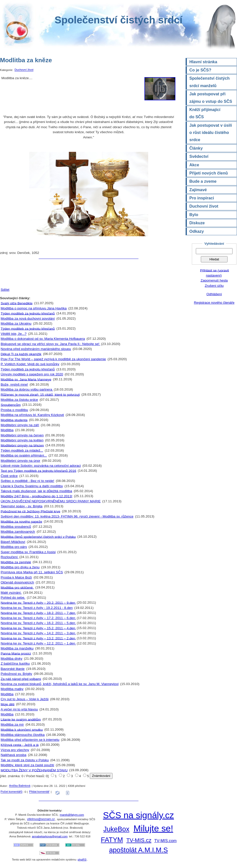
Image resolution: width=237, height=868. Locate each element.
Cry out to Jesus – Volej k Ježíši (25, 699)
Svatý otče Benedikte (17, 303)
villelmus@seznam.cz (41, 819)
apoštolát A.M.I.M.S (138, 850)
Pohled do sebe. (13, 598)
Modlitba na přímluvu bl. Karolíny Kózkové (32, 415)
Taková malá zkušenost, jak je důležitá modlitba (36, 491)
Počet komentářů (11, 792)
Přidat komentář (39, 792)
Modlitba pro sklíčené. (17, 587)
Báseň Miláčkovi (13, 542)
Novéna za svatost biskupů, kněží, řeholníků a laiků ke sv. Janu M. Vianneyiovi (60, 684)
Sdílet (5, 290)
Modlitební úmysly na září (20, 425)
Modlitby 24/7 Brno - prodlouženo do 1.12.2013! (37, 496)
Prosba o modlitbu (14, 410)
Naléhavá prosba (14, 755)
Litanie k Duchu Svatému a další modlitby (32, 486)
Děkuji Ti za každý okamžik (21, 354)
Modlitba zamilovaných (18, 532)
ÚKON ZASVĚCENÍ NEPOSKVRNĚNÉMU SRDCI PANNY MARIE (51, 501)
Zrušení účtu (214, 286)
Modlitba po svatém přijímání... (24, 455)
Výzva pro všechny (15, 750)
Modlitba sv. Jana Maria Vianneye (26, 379)
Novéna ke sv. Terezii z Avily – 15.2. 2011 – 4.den (38, 628)
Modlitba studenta (14, 420)
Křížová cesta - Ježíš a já (20, 745)
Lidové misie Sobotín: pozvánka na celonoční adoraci (41, 466)
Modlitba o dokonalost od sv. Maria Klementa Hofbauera (43, 339)
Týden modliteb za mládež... (22, 450)
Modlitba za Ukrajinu (16, 323)
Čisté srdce (9, 476)
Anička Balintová (20, 786)
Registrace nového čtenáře (214, 303)
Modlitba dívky (12, 659)
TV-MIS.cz (139, 840)
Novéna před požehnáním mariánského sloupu (36, 349)
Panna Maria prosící (16, 653)
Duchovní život (24, 70)
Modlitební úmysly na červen (22, 435)
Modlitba (7, 430)
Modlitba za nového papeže (21, 521)
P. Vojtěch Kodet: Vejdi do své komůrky (30, 364)
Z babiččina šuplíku (15, 664)
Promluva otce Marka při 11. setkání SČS (32, 572)
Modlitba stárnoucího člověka (23, 735)
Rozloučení (10, 557)
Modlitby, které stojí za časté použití (27, 765)
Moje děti (8, 704)
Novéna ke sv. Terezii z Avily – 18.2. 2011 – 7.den (38, 613)
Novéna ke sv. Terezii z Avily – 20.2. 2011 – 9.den (38, 603)
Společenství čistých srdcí (118, 20)
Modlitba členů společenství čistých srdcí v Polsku (38, 537)
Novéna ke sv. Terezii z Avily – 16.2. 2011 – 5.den (38, 623)
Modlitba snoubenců (16, 527)
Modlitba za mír (12, 724)
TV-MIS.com (165, 841)
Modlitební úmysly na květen (22, 440)
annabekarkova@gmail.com (50, 836)
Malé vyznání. (11, 593)
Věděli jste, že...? (14, 334)
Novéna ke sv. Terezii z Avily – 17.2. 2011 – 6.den (38, 618)
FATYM (112, 840)
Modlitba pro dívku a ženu (20, 567)
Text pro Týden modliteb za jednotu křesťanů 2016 (39, 471)
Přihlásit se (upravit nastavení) (215, 273)
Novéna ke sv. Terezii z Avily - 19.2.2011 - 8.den (37, 608)
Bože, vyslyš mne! (14, 384)
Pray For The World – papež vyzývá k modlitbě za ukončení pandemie (53, 359)
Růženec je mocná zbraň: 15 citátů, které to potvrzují (40, 394)
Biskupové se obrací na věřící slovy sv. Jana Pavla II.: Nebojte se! (51, 344)
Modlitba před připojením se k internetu (30, 740)
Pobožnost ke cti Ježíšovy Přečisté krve (31, 511)
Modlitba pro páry (14, 547)
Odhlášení (214, 294)
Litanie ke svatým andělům (21, 719)
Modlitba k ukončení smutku (22, 729)
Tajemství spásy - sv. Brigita (22, 506)
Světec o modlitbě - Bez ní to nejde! (28, 481)
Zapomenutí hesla (214, 280)
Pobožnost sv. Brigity (16, 674)
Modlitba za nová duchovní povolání (28, 318)
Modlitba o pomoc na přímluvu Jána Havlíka (34, 308)
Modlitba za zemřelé (16, 562)
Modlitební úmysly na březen (22, 445)
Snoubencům (11, 405)
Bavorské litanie (13, 669)
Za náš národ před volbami (21, 679)
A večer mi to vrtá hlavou (19, 709)
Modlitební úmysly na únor (21, 461)
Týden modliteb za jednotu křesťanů (28, 313)
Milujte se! (153, 828)
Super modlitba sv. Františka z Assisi (28, 552)
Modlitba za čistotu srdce (19, 400)
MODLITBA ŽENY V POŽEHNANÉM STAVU (34, 770)
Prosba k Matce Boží (16, 577)
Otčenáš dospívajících (17, 582)
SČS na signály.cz (138, 815)
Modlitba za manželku (17, 648)
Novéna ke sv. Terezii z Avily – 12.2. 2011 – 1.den (38, 643)
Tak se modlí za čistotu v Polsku (25, 760)
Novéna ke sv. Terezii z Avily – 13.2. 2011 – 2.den (38, 638)
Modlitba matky (12, 689)
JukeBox (116, 829)
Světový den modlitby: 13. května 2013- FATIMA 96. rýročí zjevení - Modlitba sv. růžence (67, 516)
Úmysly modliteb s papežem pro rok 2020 (32, 374)
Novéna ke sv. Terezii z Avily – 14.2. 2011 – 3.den (38, 633)
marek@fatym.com (72, 815)
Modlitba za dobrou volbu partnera (27, 389)
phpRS (82, 860)
